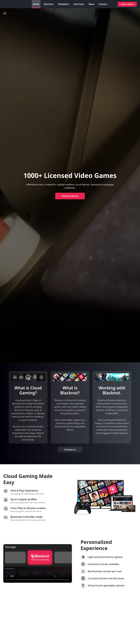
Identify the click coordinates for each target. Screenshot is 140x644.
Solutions (49, 4)
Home (36, 4)
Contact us (70, 449)
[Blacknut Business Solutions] (14, 4)
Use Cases (79, 4)
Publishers (64, 4)
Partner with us (70, 196)
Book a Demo (127, 4)
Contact (103, 4)
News (92, 4)
